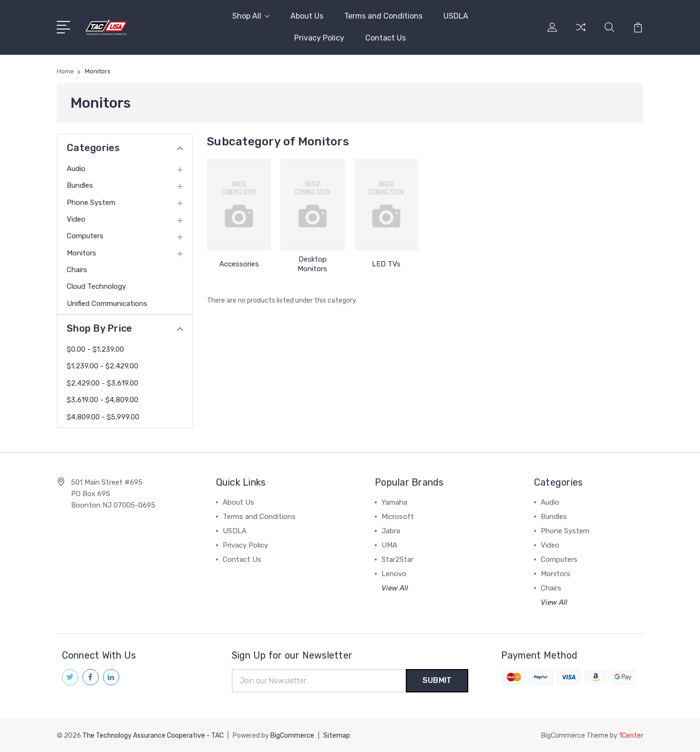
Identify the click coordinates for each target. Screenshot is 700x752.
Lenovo (394, 574)
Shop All (251, 16)
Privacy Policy (319, 38)
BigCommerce (292, 736)
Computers (85, 236)
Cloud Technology (96, 286)
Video (76, 219)
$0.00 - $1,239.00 (95, 349)
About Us (307, 16)
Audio (76, 169)
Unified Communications (107, 304)
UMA (389, 545)
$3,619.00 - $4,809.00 (103, 400)
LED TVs (386, 264)
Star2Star (397, 559)
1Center (631, 736)
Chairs (77, 270)
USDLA (456, 16)
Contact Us (386, 38)
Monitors (82, 253)
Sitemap (337, 736)
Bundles (80, 185)
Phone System (91, 203)
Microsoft (398, 517)
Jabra (391, 531)
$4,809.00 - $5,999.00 (103, 417)
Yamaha (394, 502)
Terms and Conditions (383, 16)
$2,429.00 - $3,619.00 (103, 383)
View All (395, 588)
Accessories (239, 264)
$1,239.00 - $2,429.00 (103, 366)
